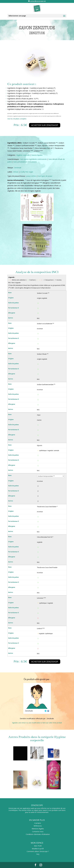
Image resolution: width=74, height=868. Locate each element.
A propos (38, 823)
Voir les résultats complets (17, 119)
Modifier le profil (38, 849)
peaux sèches (31, 176)
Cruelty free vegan (27, 172)
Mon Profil (38, 846)
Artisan (16, 172)
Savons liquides (37, 155)
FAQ (38, 854)
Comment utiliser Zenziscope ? (38, 851)
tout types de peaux (45, 176)
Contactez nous (38, 831)
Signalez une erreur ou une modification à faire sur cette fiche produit (37, 723)
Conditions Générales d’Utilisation (38, 834)
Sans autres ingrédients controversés (33, 159)
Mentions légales (38, 829)
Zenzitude (18, 168)
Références (38, 826)
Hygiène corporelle (23, 155)
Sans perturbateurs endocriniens (25, 162)
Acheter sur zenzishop (45, 125)
